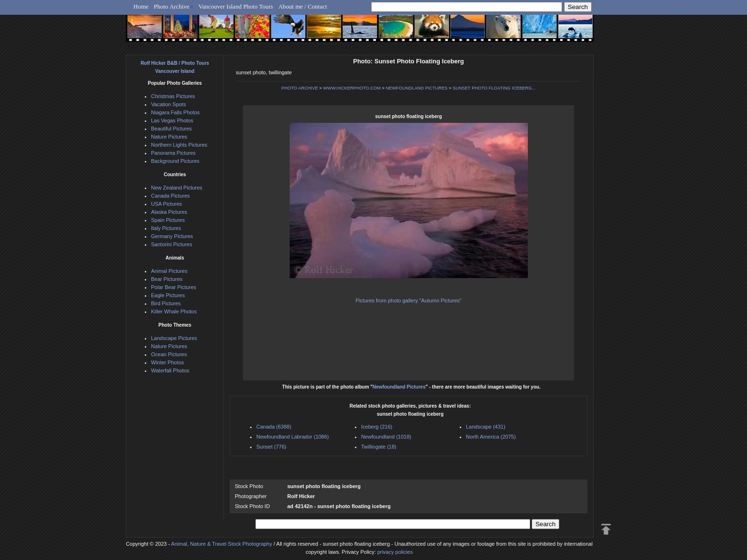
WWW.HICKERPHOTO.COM (352, 88)
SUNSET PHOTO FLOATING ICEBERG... (494, 88)
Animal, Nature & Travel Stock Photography (222, 544)
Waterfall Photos (170, 370)
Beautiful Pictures (172, 129)
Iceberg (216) (377, 427)
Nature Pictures (169, 137)
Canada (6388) (274, 427)
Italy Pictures (166, 228)
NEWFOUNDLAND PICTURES (417, 88)
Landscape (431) (486, 427)
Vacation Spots (168, 104)
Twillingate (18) (379, 447)
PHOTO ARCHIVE (300, 88)
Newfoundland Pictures (399, 387)
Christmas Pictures (173, 96)
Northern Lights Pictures (179, 145)
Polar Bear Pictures (174, 287)
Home (141, 6)
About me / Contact (303, 6)
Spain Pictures (168, 220)
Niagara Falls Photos (175, 112)
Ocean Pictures (169, 354)
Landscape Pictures (174, 338)
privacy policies (395, 552)
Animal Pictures (169, 271)
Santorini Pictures (172, 244)
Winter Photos (167, 362)
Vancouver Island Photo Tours (236, 6)
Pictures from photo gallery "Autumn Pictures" (408, 300)
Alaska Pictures (169, 212)
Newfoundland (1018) (386, 437)
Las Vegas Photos (172, 120)
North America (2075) (491, 437)
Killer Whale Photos (174, 311)
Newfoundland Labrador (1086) (293, 437)
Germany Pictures (172, 236)
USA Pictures (167, 204)
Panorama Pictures (173, 153)
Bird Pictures (166, 303)
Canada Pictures (170, 196)
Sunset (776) (271, 447)
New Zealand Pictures (177, 188)
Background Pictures (175, 161)
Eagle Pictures (168, 295)
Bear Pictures (167, 279)
